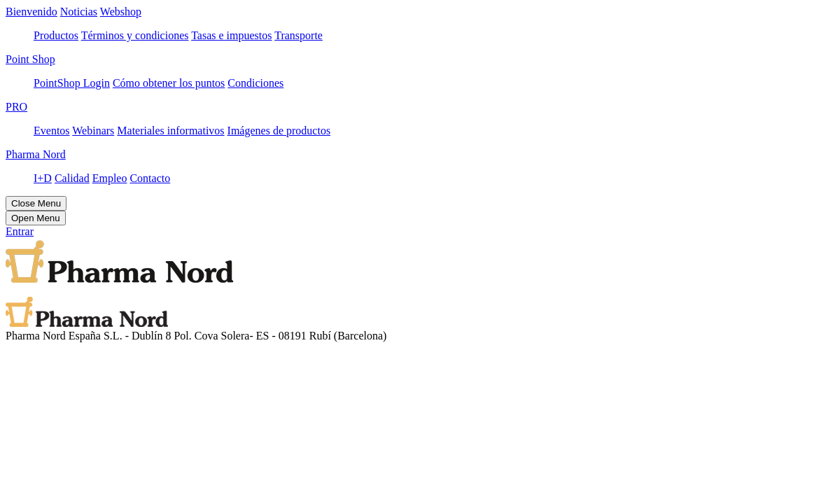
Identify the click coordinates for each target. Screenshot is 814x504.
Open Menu (36, 218)
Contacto (150, 178)
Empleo (110, 178)
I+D (43, 178)
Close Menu (36, 203)
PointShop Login (72, 83)
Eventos (52, 131)
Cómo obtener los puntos (169, 83)
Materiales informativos (170, 131)
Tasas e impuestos (231, 35)
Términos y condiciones (135, 35)
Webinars (93, 131)
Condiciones (255, 83)
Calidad (72, 178)
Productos (56, 35)
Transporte (299, 35)
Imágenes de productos (279, 131)
